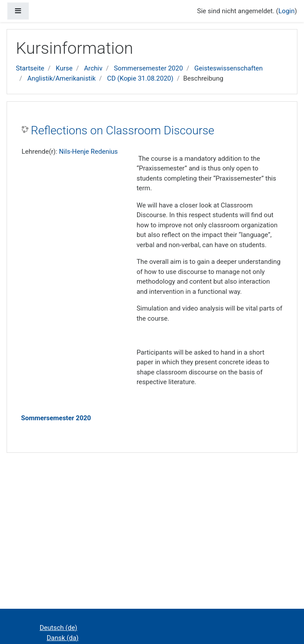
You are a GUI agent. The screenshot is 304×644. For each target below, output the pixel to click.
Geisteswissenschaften (228, 68)
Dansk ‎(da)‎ (63, 638)
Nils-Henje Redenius (89, 152)
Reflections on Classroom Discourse (122, 130)
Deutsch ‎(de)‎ (58, 628)
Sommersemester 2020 (148, 68)
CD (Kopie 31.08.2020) (140, 78)
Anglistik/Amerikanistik (61, 78)
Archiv (93, 68)
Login (287, 11)
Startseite (30, 68)
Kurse (64, 68)
